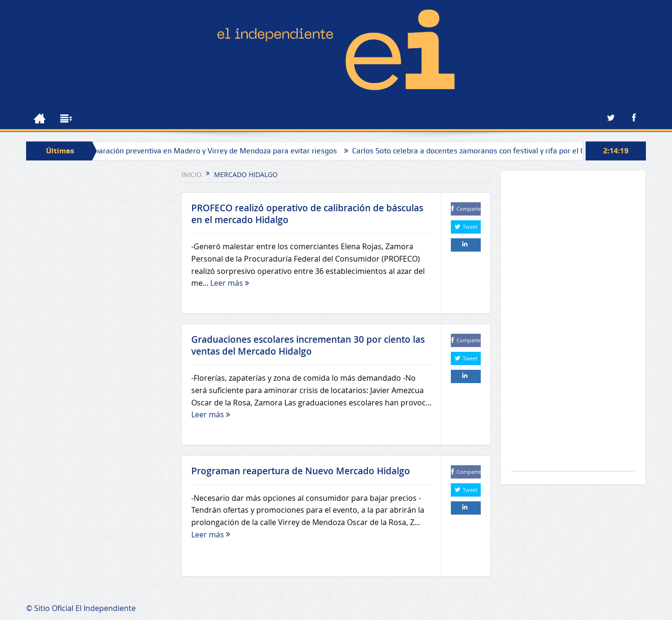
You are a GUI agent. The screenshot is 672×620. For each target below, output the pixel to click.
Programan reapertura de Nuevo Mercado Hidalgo (301, 471)
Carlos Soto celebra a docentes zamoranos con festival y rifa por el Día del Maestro (512, 151)
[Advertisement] (573, 325)
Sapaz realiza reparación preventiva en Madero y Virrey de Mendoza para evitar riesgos (207, 151)
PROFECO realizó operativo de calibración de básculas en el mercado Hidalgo (307, 214)
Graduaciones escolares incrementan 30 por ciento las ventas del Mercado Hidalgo (308, 345)
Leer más (230, 283)
